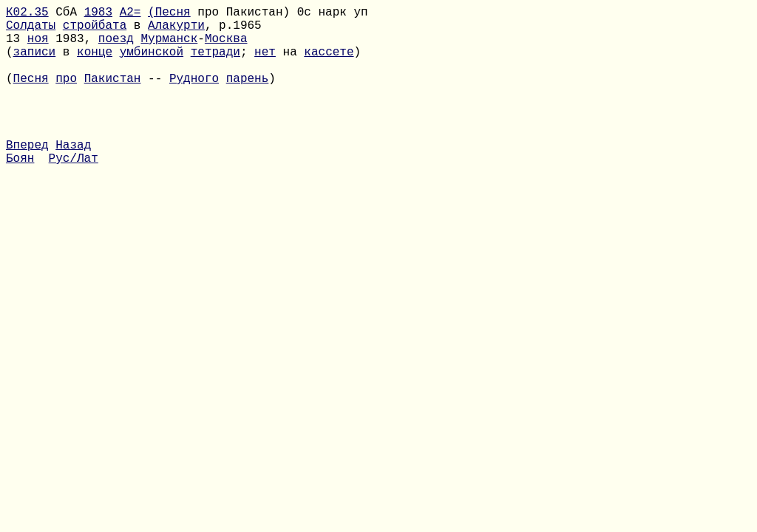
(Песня (169, 14)
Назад (73, 177)
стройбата (95, 30)
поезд (116, 47)
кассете (329, 63)
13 (17, 47)
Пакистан (113, 95)
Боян (20, 193)
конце (95, 63)
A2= (130, 14)
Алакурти (176, 30)
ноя (38, 47)
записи (35, 63)
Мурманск (169, 47)
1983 (98, 14)
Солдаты (31, 30)
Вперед (27, 177)
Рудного (194, 95)
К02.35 (27, 14)
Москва (226, 47)
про (66, 95)
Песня (31, 95)
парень (248, 95)
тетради (215, 63)
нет (265, 63)
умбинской (152, 63)
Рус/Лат (74, 193)
